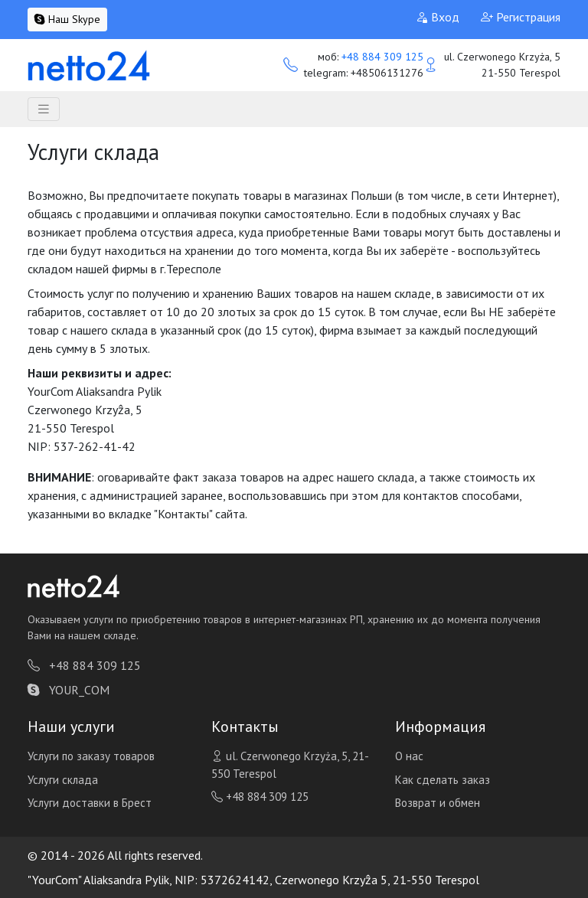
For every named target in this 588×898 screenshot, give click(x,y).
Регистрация (521, 17)
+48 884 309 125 (382, 57)
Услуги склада (63, 780)
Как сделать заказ (443, 780)
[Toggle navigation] (44, 109)
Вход (438, 17)
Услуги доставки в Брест (90, 803)
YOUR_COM (69, 690)
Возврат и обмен (438, 803)
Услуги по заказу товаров (91, 756)
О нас (409, 756)
